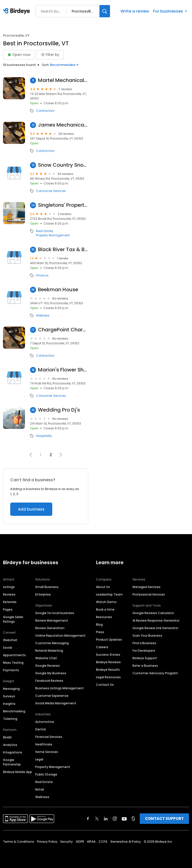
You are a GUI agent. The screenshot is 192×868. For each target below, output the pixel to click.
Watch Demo (106, 602)
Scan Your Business (147, 636)
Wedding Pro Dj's (59, 410)
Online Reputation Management (60, 636)
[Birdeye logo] (17, 11)
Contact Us (105, 685)
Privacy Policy (47, 842)
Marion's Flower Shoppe (63, 370)
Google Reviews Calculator (153, 613)
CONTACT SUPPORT (164, 818)
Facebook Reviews (49, 681)
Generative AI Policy (125, 842)
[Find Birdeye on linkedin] (106, 819)
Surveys (9, 696)
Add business (31, 509)
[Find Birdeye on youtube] (124, 819)
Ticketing (10, 719)
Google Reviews (47, 666)
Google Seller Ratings (13, 619)
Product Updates (109, 640)
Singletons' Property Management (63, 205)
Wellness (43, 316)
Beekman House (58, 290)
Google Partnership (12, 762)
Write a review (135, 11)
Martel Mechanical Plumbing (63, 80)
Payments (11, 670)
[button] (31, 455)
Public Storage (46, 774)
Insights (9, 704)
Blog (99, 624)
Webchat (10, 640)
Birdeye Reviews (108, 662)
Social (7, 648)
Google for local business (55, 613)
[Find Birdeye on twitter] (97, 819)
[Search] (105, 11)
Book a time (105, 609)
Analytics (10, 745)
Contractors (45, 111)
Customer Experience (52, 696)
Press (100, 632)
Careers (102, 647)
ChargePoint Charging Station (63, 330)
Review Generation (50, 628)
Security (66, 842)
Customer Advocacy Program (155, 673)
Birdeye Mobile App (17, 772)
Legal (39, 759)
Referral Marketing (49, 651)
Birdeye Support (145, 658)
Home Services (47, 752)
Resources (104, 617)
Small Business (47, 587)
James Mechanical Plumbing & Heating (63, 125)
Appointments (14, 655)
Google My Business (51, 673)
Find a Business (144, 643)
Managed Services (146, 587)
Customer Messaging (52, 643)
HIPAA (91, 842)
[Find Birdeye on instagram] (115, 819)
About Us (103, 587)
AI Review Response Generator (156, 620)
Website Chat (46, 658)
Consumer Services (51, 191)
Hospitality (44, 436)
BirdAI (7, 737)
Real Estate (44, 231)
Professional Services (149, 594)
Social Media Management (56, 703)
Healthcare (44, 744)
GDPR (80, 842)
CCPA (103, 842)
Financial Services (49, 737)
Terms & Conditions (18, 842)
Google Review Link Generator (155, 628)
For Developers (144, 651)
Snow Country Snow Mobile (63, 165)
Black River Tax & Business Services (63, 250)
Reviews (9, 594)
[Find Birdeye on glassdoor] (133, 819)
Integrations (13, 752)
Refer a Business (145, 666)
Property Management (53, 235)
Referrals (10, 602)
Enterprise (43, 594)
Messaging (11, 689)
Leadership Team (109, 594)
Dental (40, 729)
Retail (40, 789)
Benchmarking (14, 711)
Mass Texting (13, 663)
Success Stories (108, 655)
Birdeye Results (108, 670)
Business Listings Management (59, 688)
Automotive (45, 722)
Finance (42, 275)
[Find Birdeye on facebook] (88, 819)
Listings (9, 587)
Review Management (52, 620)
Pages (8, 609)
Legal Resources (108, 677)
